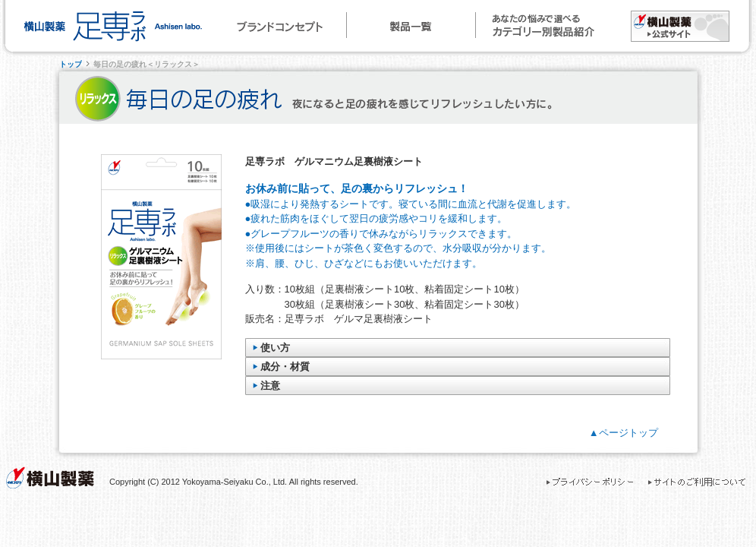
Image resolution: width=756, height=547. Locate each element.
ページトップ (628, 433)
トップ (71, 64)
